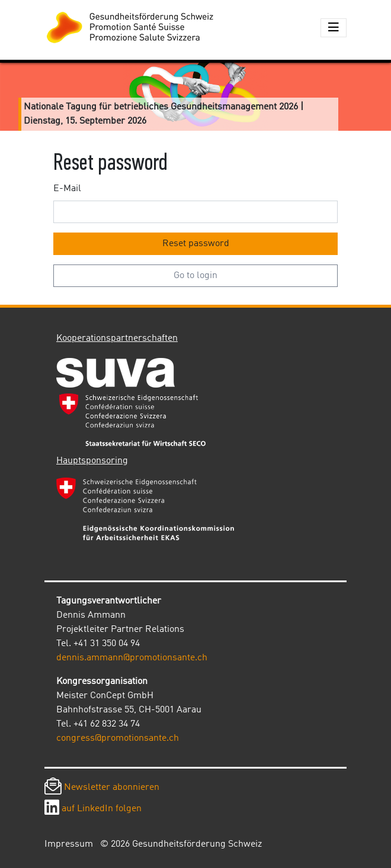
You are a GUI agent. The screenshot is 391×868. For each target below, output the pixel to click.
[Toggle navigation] (334, 28)
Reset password (196, 244)
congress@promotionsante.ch (118, 738)
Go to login (195, 276)
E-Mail (67, 189)
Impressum (69, 844)
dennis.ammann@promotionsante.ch (132, 658)
